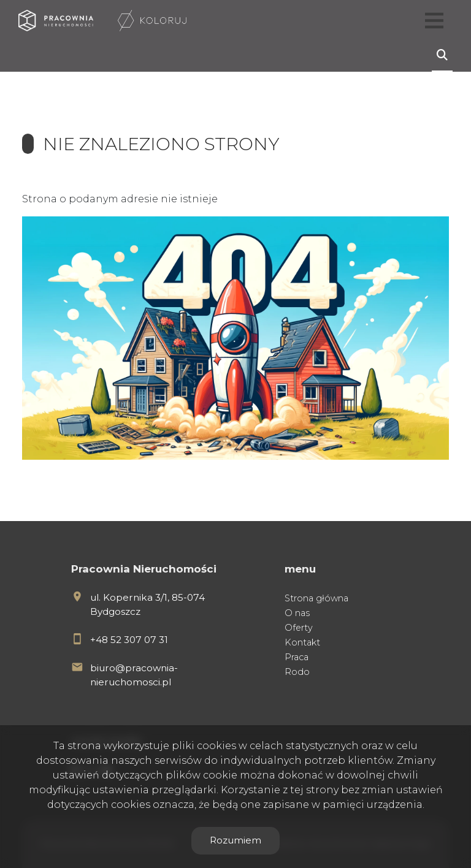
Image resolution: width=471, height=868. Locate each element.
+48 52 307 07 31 (129, 640)
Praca (297, 657)
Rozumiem (235, 840)
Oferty (299, 628)
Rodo (297, 672)
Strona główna (316, 598)
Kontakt (302, 642)
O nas (297, 613)
